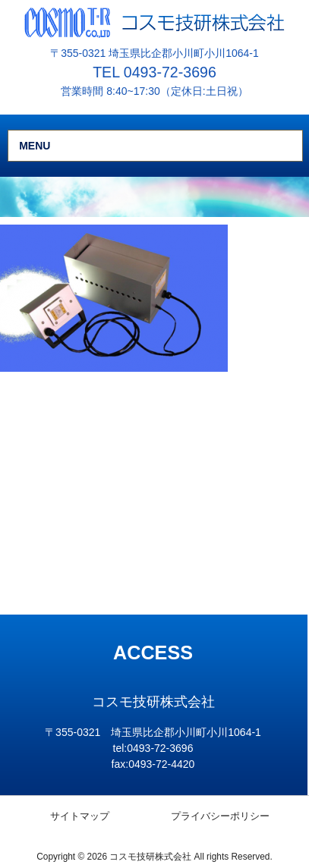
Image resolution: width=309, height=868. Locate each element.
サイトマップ (80, 816)
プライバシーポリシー (220, 816)
